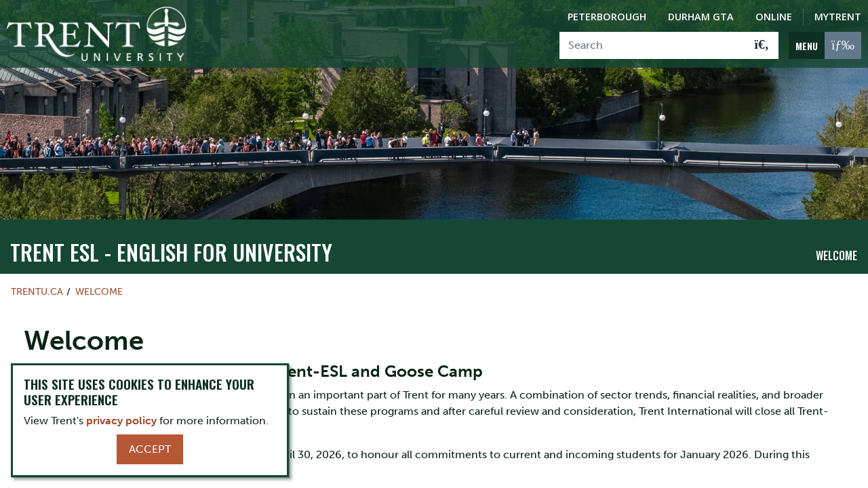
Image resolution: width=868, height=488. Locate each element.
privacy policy (121, 421)
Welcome (836, 230)
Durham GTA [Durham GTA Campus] (701, 17)
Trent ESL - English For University (171, 226)
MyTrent (838, 17)
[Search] (653, 45)
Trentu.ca (37, 266)
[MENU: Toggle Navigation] (825, 45)
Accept (150, 449)
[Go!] (762, 45)
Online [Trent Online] (774, 17)
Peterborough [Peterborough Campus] (607, 17)
